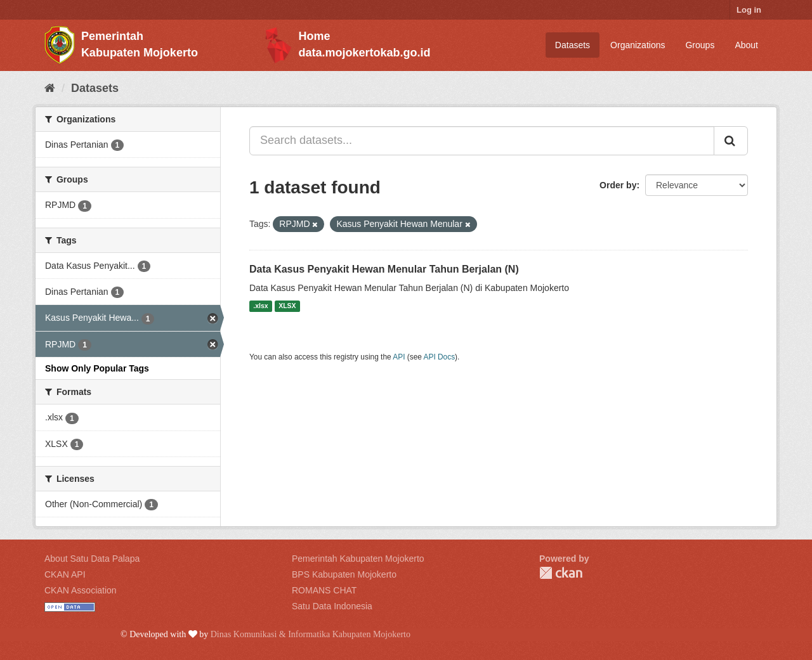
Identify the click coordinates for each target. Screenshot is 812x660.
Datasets (573, 45)
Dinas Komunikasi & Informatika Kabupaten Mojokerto (311, 634)
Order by (618, 185)
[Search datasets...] (482, 141)
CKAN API (65, 574)
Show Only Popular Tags (97, 368)
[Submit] (731, 141)
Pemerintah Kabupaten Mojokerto (358, 559)
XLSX (287, 306)
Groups (700, 45)
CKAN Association (81, 590)
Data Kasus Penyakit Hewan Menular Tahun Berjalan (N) (384, 269)
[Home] (50, 88)
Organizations (638, 45)
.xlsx (260, 306)
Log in (749, 10)
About (746, 45)
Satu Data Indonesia (332, 606)
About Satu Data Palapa (92, 559)
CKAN (561, 573)
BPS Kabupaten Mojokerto (344, 574)
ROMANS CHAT (324, 590)
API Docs (440, 357)
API (399, 357)
